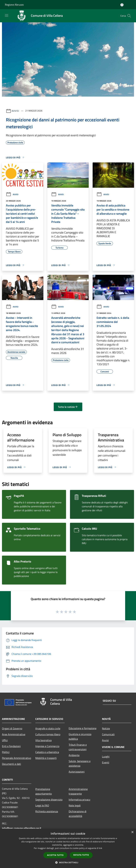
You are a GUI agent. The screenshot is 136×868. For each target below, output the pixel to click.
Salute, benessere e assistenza (80, 763)
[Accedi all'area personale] (122, 5)
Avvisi (15, 111)
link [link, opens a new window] (100, 848)
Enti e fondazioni (11, 746)
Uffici (5, 740)
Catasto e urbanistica (47, 752)
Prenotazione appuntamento (44, 791)
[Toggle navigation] (7, 15)
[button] (68, 862)
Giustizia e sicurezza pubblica (80, 736)
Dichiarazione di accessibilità (78, 814)
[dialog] (68, 848)
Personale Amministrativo (17, 758)
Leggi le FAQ (42, 805)
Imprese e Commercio (47, 746)
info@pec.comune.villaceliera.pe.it (22, 828)
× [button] (132, 832)
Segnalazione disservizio (49, 800)
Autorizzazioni (77, 772)
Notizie (106, 728)
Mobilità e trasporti (46, 758)
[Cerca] (129, 16)
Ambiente (74, 755)
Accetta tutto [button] (55, 855)
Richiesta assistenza (47, 811)
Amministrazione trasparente (78, 791)
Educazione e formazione (83, 728)
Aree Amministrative (14, 734)
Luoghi (106, 756)
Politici (6, 752)
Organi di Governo (12, 728)
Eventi (106, 762)
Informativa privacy (79, 800)
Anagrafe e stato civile (48, 728)
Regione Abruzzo (14, 5)
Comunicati (108, 734)
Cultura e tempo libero (48, 734)
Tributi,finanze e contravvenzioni (78, 747)
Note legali (75, 805)
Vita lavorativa (43, 740)
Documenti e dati (11, 764)
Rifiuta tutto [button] (81, 855)
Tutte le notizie (68, 407)
